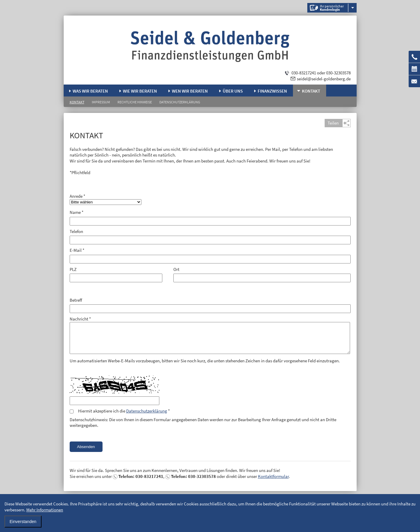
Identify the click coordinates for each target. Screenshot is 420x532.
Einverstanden (23, 522)
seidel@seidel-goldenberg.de (324, 79)
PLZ (73, 269)
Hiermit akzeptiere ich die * (124, 411)
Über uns (233, 91)
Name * (77, 212)
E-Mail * (77, 250)
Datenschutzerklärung (180, 102)
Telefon (76, 231)
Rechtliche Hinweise (135, 102)
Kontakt (311, 91)
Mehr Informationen (45, 510)
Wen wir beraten (190, 91)
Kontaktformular (273, 476)
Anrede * (77, 196)
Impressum (101, 102)
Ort (176, 269)
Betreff (76, 300)
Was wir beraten (90, 91)
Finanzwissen (272, 91)
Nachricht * (80, 319)
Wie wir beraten (140, 91)
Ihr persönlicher (332, 8)
